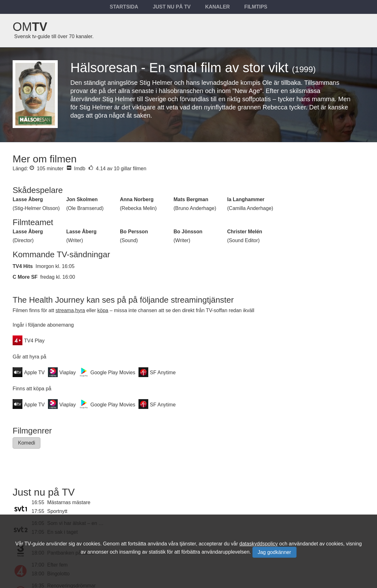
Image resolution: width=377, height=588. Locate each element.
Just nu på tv (172, 7)
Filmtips (256, 7)
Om (30, 27)
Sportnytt (57, 511)
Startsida (124, 7)
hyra (80, 310)
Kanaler (217, 7)
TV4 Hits (23, 266)
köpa (103, 310)
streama (65, 310)
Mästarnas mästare (69, 502)
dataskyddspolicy (259, 544)
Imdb (76, 169)
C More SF (25, 277)
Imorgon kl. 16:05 (55, 266)
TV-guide (34, 544)
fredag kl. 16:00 (58, 277)
